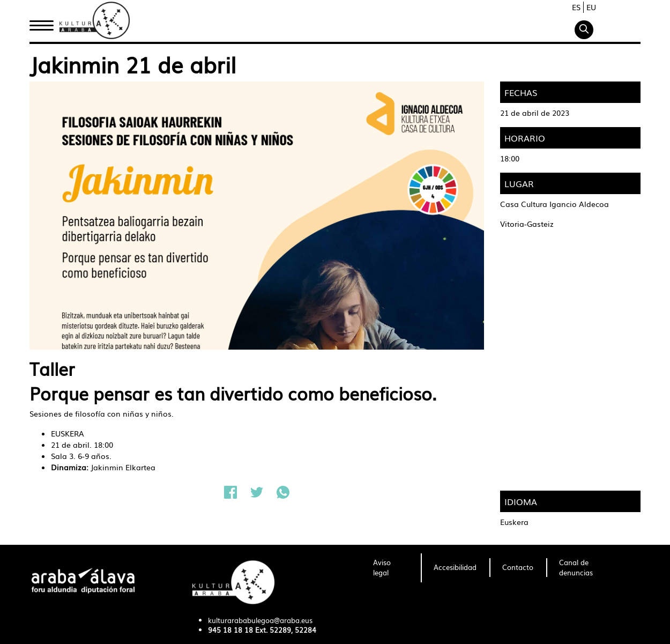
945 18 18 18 (230, 630)
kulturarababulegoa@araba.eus (260, 620)
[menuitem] (390, 568)
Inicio (41, 23)
